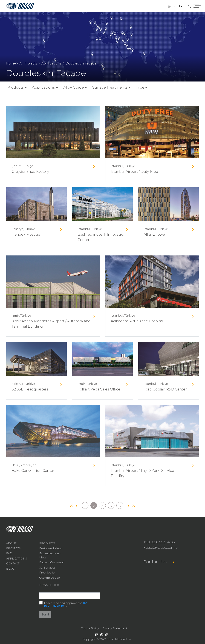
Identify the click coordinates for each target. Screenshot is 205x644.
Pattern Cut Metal (51, 562)
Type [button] (140, 87)
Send (45, 615)
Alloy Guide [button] (74, 87)
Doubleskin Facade (81, 63)
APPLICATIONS (17, 559)
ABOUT (11, 543)
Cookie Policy (90, 628)
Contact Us (159, 562)
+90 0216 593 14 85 (159, 542)
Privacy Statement (115, 628)
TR (181, 6)
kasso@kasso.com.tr (161, 547)
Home (11, 63)
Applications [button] (43, 87)
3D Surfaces (47, 568)
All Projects (28, 63)
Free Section (48, 573)
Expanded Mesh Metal (50, 555)
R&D (9, 553)
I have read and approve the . (67, 604)
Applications (51, 63)
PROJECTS (13, 548)
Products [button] (15, 87)
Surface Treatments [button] (110, 87)
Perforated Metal (51, 548)
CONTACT (13, 563)
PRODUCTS (47, 543)
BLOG (10, 569)
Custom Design (50, 578)
